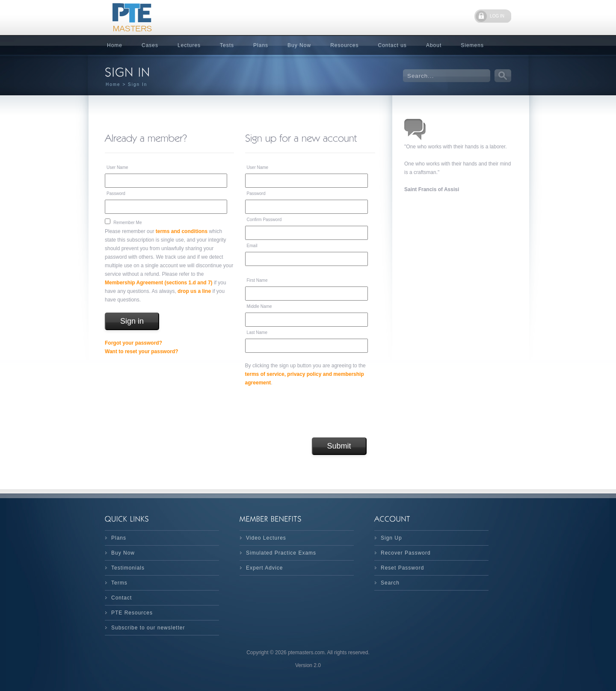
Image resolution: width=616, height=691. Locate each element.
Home (115, 45)
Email (252, 246)
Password (116, 193)
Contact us (392, 45)
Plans (261, 45)
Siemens (472, 45)
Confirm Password (264, 220)
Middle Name (259, 306)
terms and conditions (182, 231)
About (434, 45)
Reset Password (402, 568)
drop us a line (194, 291)
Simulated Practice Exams (281, 553)
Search (390, 583)
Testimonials (128, 568)
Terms (119, 583)
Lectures (189, 45)
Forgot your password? (133, 343)
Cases (150, 45)
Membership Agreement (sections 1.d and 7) (159, 283)
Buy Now (299, 45)
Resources (344, 45)
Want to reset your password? (142, 351)
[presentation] (310, 412)
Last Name (257, 332)
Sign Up (391, 538)
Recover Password (406, 553)
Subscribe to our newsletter (148, 628)
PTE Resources (132, 613)
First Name (257, 280)
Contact (121, 598)
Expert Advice (264, 568)
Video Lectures (266, 538)
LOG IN (497, 16)
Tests (227, 45)
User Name (117, 167)
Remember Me (127, 223)
